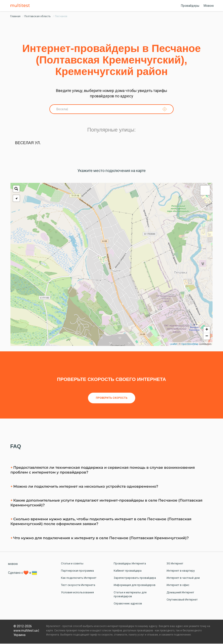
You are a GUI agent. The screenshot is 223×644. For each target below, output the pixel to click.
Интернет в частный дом (183, 578)
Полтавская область (38, 16)
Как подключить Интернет (79, 578)
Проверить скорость (112, 398)
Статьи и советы (72, 564)
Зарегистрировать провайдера (135, 578)
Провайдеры (190, 6)
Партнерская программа (77, 571)
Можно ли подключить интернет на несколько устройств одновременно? (86, 487)
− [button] (207, 337)
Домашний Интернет (180, 593)
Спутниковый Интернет (182, 600)
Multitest (21, 6)
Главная (15, 16)
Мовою (209, 6)
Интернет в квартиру (181, 571)
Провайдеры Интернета (130, 564)
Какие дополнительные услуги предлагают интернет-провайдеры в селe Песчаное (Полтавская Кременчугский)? (106, 503)
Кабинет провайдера (128, 571)
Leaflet (173, 344)
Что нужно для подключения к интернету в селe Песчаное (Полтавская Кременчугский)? (101, 538)
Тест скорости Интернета (78, 586)
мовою (13, 564)
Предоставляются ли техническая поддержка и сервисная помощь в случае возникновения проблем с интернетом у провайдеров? (103, 470)
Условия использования (77, 593)
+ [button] (207, 330)
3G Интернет (175, 564)
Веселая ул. (28, 143)
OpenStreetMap (190, 344)
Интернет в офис (178, 586)
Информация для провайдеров (135, 586)
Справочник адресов (128, 604)
